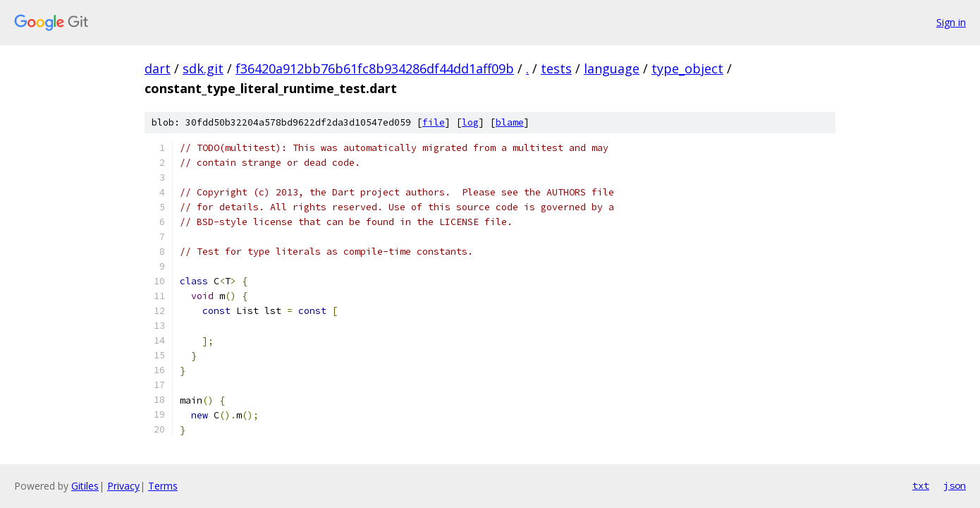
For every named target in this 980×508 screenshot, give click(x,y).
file (434, 122)
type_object (687, 68)
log (470, 122)
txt (921, 485)
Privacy (123, 486)
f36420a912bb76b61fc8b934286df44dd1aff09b (375, 68)
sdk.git (203, 68)
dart (158, 68)
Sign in (951, 22)
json (955, 485)
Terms (163, 486)
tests (556, 68)
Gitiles (85, 486)
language (612, 68)
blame (510, 122)
